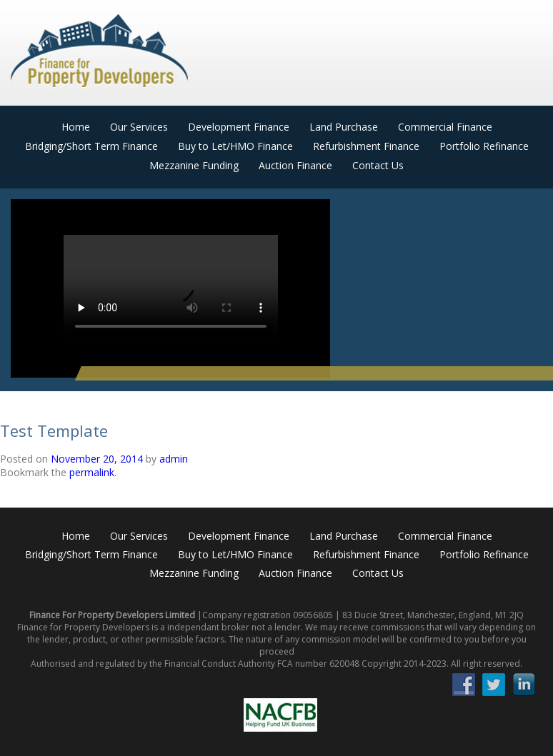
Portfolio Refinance (484, 146)
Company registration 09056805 (268, 615)
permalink (92, 472)
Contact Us (378, 165)
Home (76, 127)
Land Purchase (344, 127)
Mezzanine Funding (194, 165)
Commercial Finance (445, 127)
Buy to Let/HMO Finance (235, 146)
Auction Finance (295, 165)
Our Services (139, 127)
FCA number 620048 (318, 664)
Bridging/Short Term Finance (91, 146)
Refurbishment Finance (366, 146)
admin (174, 459)
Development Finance (239, 127)
